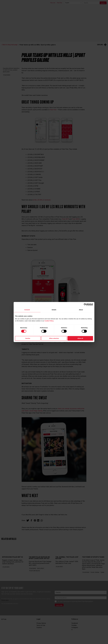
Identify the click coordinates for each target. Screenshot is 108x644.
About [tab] (81, 310)
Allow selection (54, 338)
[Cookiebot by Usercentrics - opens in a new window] (85, 305)
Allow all (80, 338)
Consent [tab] (27, 310)
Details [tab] (54, 310)
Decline (28, 338)
